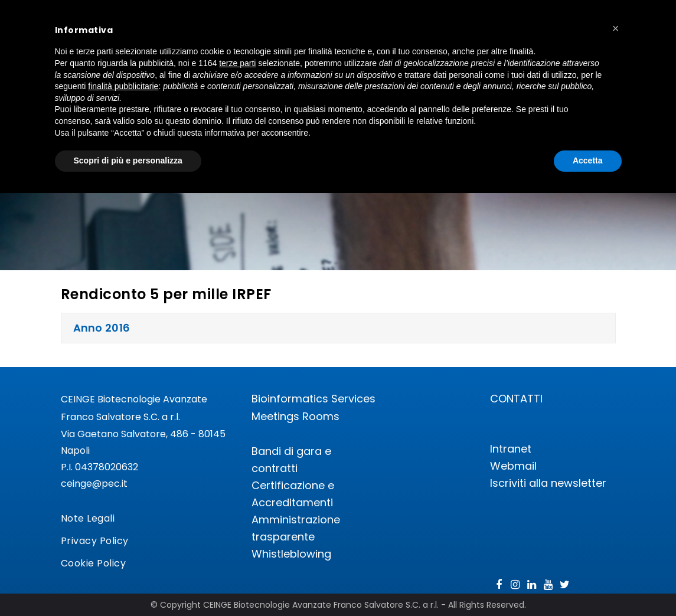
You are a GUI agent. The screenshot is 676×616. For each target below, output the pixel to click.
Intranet (511, 449)
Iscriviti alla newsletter (548, 483)
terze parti (237, 63)
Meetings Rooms (295, 416)
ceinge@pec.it (94, 484)
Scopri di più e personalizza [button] (128, 160)
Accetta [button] (588, 160)
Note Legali (88, 518)
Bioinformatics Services (313, 399)
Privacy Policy (95, 541)
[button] (616, 28)
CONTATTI (516, 399)
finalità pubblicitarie (123, 86)
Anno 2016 (102, 328)
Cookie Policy (94, 563)
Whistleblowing (291, 554)
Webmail (513, 466)
